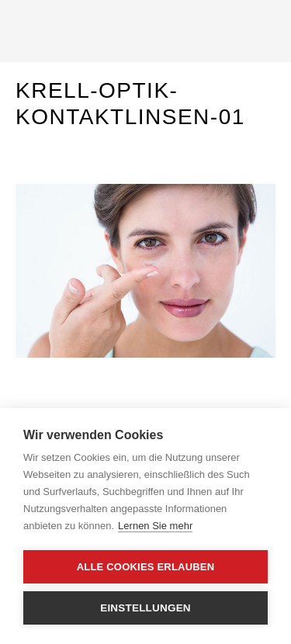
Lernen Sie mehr (155, 526)
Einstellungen (145, 608)
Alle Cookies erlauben (146, 567)
